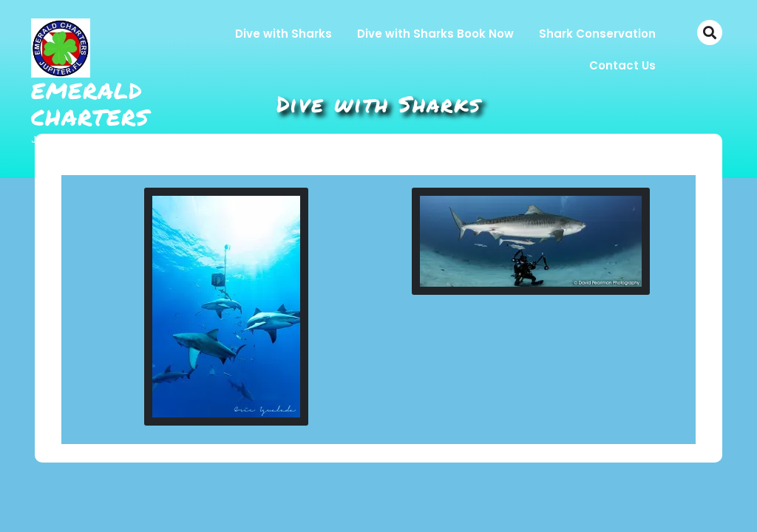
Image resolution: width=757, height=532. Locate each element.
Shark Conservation (597, 34)
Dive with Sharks (284, 34)
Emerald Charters (90, 104)
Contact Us (622, 65)
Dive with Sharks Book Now (435, 34)
